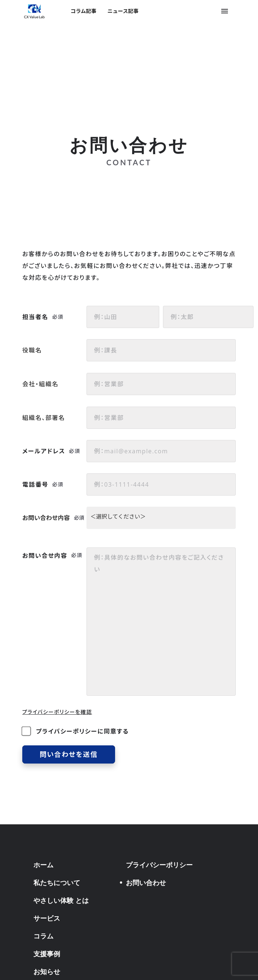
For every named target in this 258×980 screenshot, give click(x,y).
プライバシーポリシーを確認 (57, 712)
